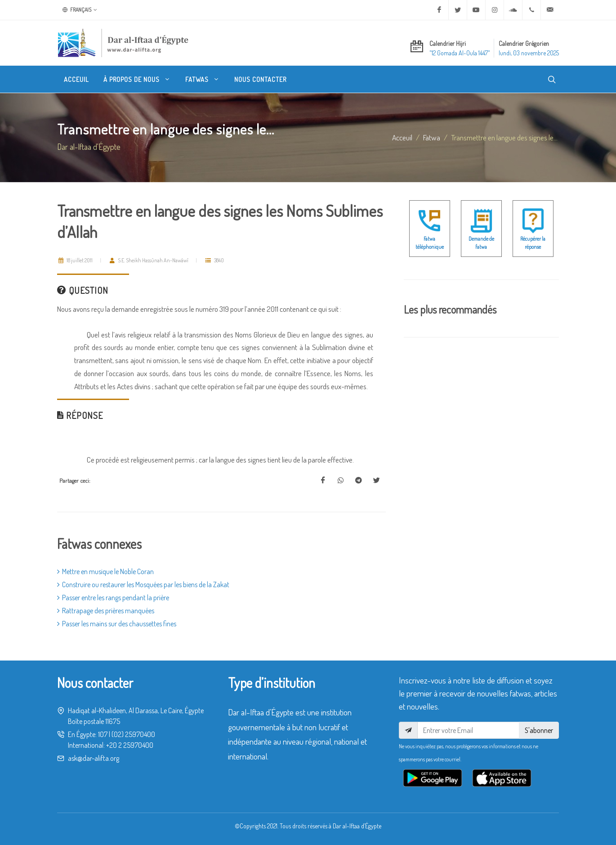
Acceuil (402, 137)
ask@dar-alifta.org (94, 758)
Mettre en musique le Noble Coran (105, 571)
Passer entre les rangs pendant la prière (113, 598)
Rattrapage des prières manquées (106, 611)
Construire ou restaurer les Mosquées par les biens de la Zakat (143, 584)
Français (80, 10)
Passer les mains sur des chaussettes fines (117, 624)
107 (103, 734)
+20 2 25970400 (130, 745)
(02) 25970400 (133, 734)
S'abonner (539, 730)
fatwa (432, 137)
